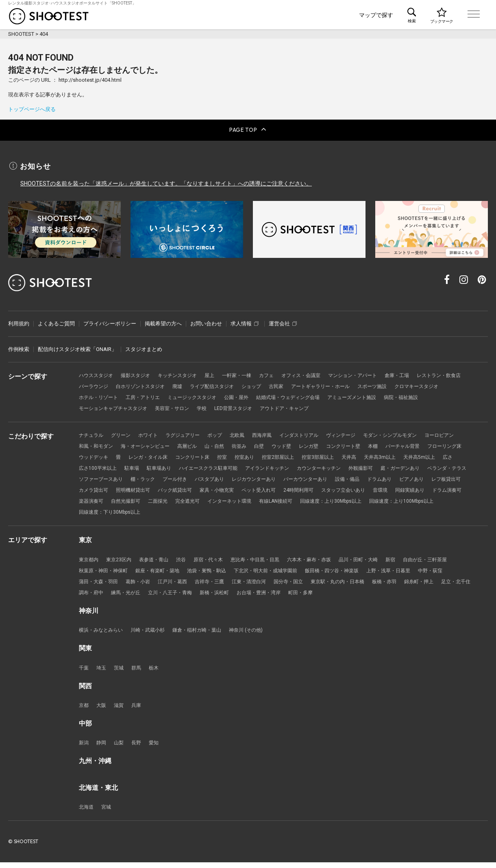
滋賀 (121, 710)
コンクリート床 (245, 457)
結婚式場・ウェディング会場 (358, 396)
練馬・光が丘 (168, 596)
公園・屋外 (303, 396)
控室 (276, 457)
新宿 (411, 562)
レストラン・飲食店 (103, 384)
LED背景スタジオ (289, 407)
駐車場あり (223, 468)
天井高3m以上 (443, 457)
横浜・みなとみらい (103, 634)
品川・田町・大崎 (376, 562)
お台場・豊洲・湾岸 (310, 596)
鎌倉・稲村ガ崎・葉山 (205, 634)
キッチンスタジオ (184, 373)
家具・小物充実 (334, 491)
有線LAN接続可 (447, 503)
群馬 (139, 672)
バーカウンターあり (421, 480)
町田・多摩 (355, 596)
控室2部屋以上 (335, 457)
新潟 (84, 748)
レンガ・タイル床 (197, 457)
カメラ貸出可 (202, 491)
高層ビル (195, 446)
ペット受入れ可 (379, 491)
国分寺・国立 (302, 584)
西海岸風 (273, 434)
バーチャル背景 (423, 446)
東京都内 (89, 562)
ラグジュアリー (189, 434)
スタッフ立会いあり (103, 503)
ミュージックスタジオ (255, 396)
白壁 (271, 446)
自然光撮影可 (287, 503)
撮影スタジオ (139, 373)
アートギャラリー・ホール (392, 384)
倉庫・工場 (418, 373)
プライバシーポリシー (110, 320)
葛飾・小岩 (142, 584)
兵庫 (139, 710)
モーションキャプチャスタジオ (161, 407)
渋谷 (187, 562)
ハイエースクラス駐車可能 (276, 468)
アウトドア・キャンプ (344, 407)
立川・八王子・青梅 (216, 596)
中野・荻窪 (456, 573)
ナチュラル (92, 434)
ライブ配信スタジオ (276, 384)
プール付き (282, 480)
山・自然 (224, 446)
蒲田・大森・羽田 (100, 584)
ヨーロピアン (463, 434)
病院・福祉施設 (97, 407)
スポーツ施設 (447, 384)
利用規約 (19, 320)
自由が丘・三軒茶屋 (447, 562)
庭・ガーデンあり (100, 480)
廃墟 (239, 384)
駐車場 (195, 468)
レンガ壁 (323, 446)
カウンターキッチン (395, 468)
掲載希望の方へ (163, 320)
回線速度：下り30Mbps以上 (265, 514)
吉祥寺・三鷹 (218, 584)
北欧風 (247, 434)
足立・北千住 (95, 596)
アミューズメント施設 (426, 396)
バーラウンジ (150, 384)
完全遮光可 (352, 503)
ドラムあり (92, 491)
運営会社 (283, 320)
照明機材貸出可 (245, 491)
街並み (250, 446)
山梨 (121, 748)
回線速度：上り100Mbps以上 (189, 514)
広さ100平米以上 (159, 468)
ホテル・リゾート (155, 396)
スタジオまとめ (144, 346)
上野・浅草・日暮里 (411, 573)
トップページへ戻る (32, 109)
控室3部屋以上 (377, 457)
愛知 (157, 748)
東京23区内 (121, 562)
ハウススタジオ (97, 373)
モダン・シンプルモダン (410, 434)
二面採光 (321, 503)
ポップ (223, 434)
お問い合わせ (206, 320)
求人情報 (245, 320)
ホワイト (152, 434)
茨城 (121, 672)
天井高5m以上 (96, 468)
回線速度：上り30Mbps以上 (112, 514)
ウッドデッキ (139, 457)
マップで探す (376, 15)
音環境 (142, 503)
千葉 (84, 672)
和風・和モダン (97, 446)
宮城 (108, 812)
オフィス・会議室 (315, 373)
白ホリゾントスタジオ (200, 384)
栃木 (157, 672)
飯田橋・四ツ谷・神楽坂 (350, 573)
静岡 (102, 748)
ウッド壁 (294, 446)
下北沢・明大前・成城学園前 (279, 573)
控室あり (300, 457)
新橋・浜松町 (263, 596)
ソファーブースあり (203, 480)
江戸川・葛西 (179, 584)
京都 (84, 710)
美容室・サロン (224, 407)
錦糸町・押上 (442, 584)
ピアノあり (126, 491)
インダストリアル (313, 434)
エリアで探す (328, 15)
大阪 (102, 710)
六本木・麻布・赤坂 (324, 562)
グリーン (124, 434)
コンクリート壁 (360, 446)
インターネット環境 (397, 503)
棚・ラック (247, 480)
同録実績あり (174, 503)
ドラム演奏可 (213, 503)
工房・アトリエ (203, 396)
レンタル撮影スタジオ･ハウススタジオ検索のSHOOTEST (49, 16)
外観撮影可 (439, 468)
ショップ (318, 384)
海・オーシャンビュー (150, 446)
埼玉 (102, 672)
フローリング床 (97, 457)
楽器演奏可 (250, 503)
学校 (255, 407)
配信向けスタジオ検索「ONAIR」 (77, 346)
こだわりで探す (276, 15)
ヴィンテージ (357, 434)
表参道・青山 (158, 562)
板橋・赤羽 (405, 584)
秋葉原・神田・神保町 (105, 573)
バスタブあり (318, 480)
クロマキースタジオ (103, 396)
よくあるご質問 (56, 320)
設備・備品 (466, 480)
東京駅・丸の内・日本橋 (355, 584)
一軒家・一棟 (247, 373)
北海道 (87, 812)
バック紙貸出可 (289, 491)
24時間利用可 (421, 491)
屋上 (218, 373)
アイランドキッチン (339, 468)
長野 (139, 748)
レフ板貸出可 (163, 491)
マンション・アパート (371, 373)
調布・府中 (132, 596)
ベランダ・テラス (150, 480)
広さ (126, 468)
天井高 (410, 457)
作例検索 (19, 346)
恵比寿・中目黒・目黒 (266, 562)
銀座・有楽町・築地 (163, 573)
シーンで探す (225, 15)
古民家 (345, 384)
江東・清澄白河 (260, 584)
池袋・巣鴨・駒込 (216, 573)
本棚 (392, 446)
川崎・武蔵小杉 (153, 634)
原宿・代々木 (216, 562)
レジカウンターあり (366, 480)
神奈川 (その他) (258, 634)
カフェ (279, 373)
